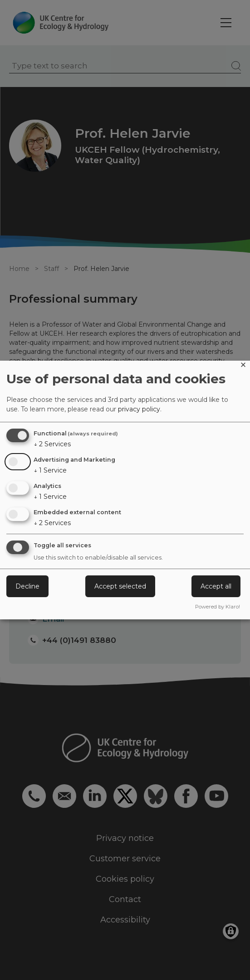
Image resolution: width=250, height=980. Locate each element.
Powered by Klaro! (218, 607)
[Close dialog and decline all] (243, 366)
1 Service (50, 470)
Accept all (216, 586)
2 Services (52, 444)
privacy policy (139, 409)
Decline (27, 586)
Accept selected (120, 586)
